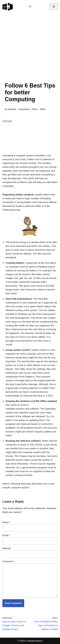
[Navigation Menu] (54, 7)
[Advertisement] (30, 51)
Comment (8, 561)
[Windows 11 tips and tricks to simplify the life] (8, 7)
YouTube (7, 121)
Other (43, 109)
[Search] (30, 7)
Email (6, 535)
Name (6, 522)
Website (7, 548)
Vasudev (12, 109)
